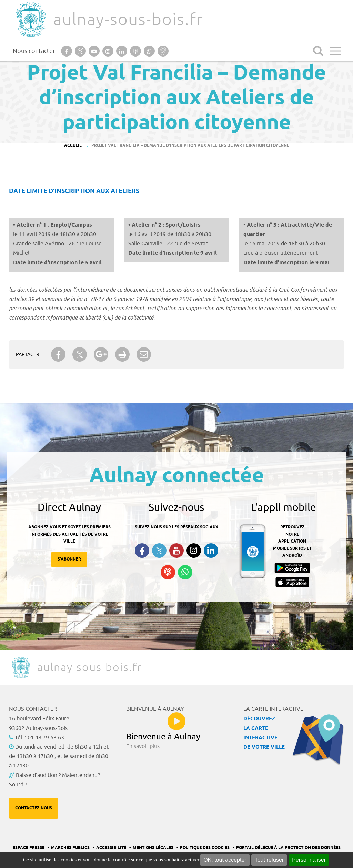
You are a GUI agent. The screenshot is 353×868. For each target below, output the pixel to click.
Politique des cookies (205, 848)
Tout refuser (269, 860)
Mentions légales (153, 848)
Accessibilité (111, 848)
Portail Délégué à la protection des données (288, 848)
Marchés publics (70, 848)
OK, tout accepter (225, 860)
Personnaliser (309, 860)
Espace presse (29, 848)
